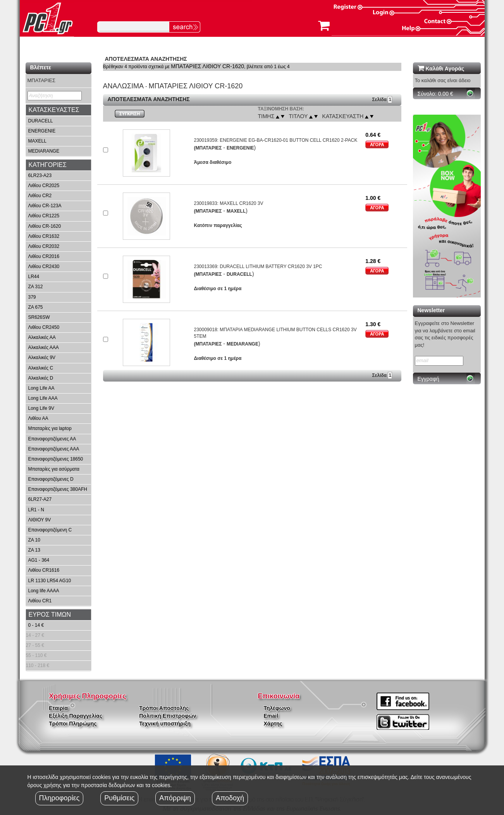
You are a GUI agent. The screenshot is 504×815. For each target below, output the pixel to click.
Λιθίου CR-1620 (45, 226)
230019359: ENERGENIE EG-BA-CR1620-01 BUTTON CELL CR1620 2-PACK (275, 140)
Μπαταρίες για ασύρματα (54, 469)
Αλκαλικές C (41, 368)
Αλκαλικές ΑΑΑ (44, 347)
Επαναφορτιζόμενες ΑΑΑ (54, 449)
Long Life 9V (41, 408)
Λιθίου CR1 (40, 601)
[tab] (58, 110)
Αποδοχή (230, 798)
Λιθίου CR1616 (44, 570)
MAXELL (37, 141)
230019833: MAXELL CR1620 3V (228, 203)
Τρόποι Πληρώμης (73, 724)
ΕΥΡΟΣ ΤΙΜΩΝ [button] (50, 615)
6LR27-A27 (40, 499)
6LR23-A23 (40, 175)
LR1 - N (36, 510)
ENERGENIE (42, 131)
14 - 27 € (35, 635)
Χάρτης (273, 724)
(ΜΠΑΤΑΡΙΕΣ (208, 148)
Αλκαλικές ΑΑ (42, 337)
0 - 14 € (36, 625)
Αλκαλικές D (41, 378)
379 (32, 297)
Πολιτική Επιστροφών (168, 716)
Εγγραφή (428, 379)
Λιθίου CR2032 (44, 246)
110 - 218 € (38, 665)
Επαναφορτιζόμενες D (51, 479)
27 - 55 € (35, 645)
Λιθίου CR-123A (45, 206)
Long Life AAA (43, 398)
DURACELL (41, 121)
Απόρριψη (175, 798)
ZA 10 (34, 540)
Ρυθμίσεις (119, 798)
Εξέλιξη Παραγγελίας (76, 716)
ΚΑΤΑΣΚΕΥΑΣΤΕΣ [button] (54, 110)
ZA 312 (36, 287)
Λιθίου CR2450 (44, 327)
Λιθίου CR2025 (44, 186)
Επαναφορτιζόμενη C (50, 530)
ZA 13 (34, 550)
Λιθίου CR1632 (44, 236)
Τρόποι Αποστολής (164, 708)
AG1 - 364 (39, 560)
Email (271, 716)
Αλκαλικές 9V (42, 358)
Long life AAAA (44, 591)
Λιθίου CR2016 (44, 256)
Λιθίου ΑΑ (38, 418)
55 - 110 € (36, 655)
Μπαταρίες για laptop (50, 428)
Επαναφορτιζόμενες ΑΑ (52, 439)
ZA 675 (36, 307)
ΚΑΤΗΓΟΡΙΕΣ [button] (48, 165)
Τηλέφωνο (277, 708)
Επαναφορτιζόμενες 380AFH (58, 489)
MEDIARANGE (44, 151)
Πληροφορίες (59, 798)
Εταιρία (58, 708)
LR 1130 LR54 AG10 (50, 581)
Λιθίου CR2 (40, 196)
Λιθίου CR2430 (44, 267)
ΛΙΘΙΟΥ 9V (40, 520)
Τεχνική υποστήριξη (165, 724)
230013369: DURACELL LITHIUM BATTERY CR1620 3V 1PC (258, 267)
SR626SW (39, 317)
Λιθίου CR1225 (44, 216)
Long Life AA (41, 388)
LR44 (34, 277)
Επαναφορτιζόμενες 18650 (56, 459)
